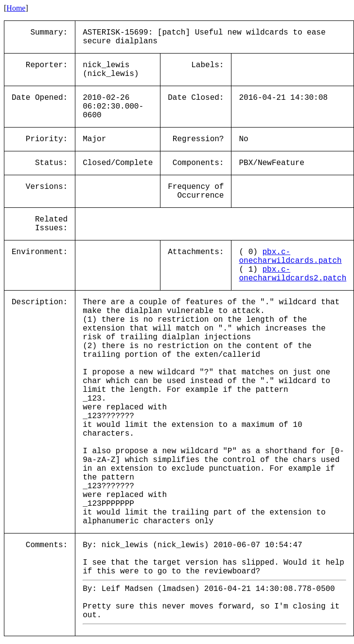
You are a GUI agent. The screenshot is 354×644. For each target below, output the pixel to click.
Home (16, 8)
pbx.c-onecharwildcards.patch (290, 257)
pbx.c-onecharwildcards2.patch (292, 274)
